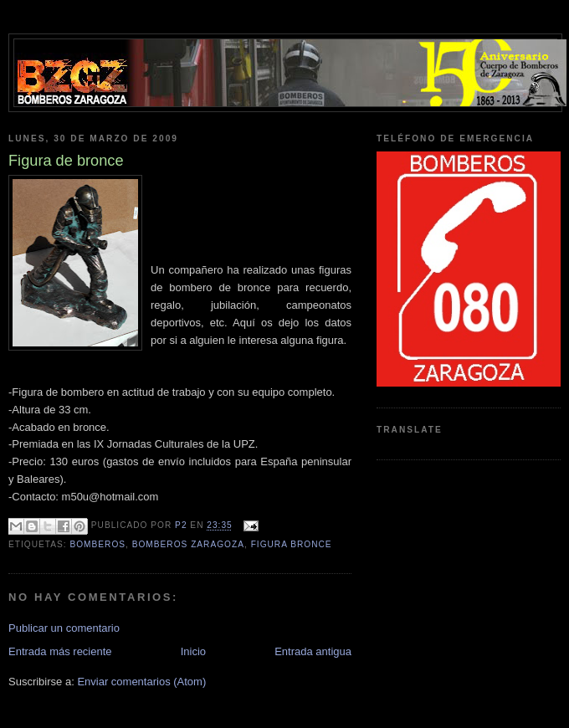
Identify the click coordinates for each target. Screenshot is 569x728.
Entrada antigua (313, 651)
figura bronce (292, 544)
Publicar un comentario (64, 628)
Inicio (193, 651)
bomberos (97, 544)
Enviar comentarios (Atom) (141, 682)
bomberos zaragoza (188, 544)
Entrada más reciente (60, 651)
